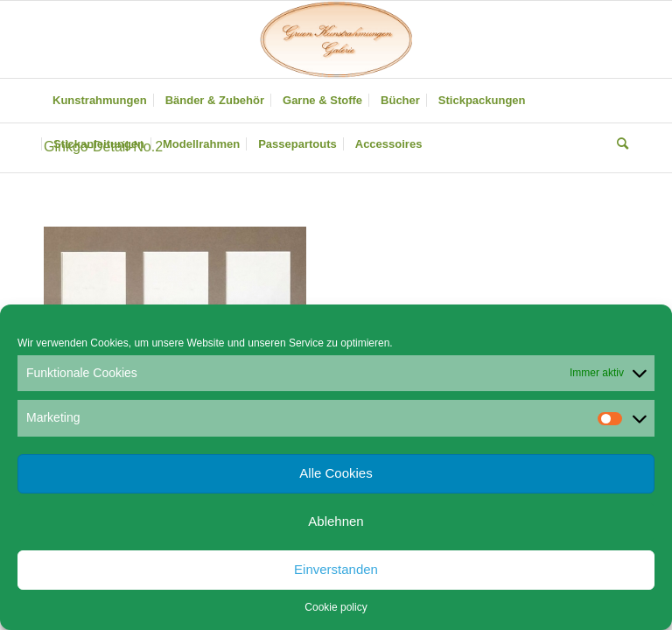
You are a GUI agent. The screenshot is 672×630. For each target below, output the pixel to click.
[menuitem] (100, 101)
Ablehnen (336, 521)
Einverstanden (336, 569)
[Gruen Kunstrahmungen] (336, 39)
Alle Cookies (336, 473)
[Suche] (618, 144)
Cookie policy (336, 607)
